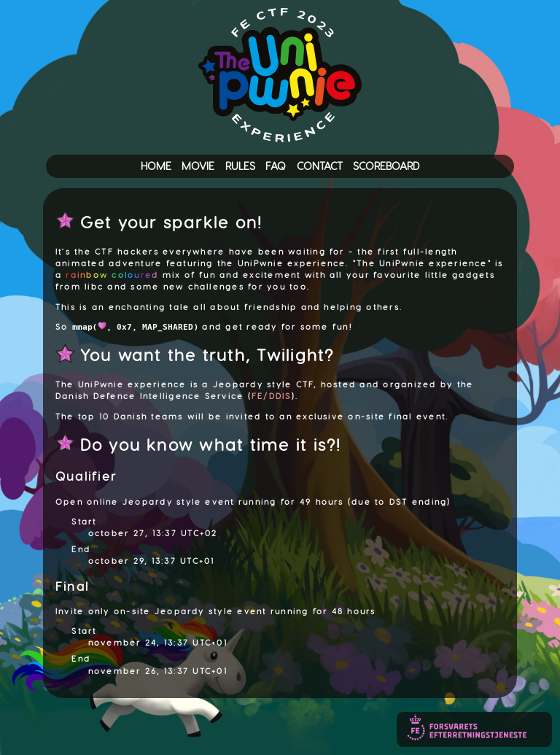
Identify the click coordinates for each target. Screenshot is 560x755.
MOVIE (198, 167)
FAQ (276, 167)
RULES (240, 167)
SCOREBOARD (386, 167)
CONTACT (320, 167)
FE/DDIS (272, 396)
